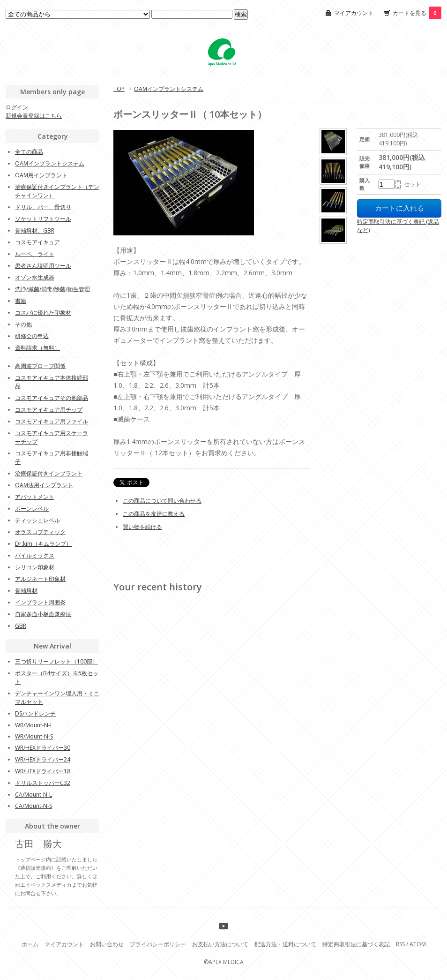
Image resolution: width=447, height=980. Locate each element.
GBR (21, 626)
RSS (400, 944)
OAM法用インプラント (44, 485)
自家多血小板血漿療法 (43, 614)
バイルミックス (35, 555)
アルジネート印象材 (40, 579)
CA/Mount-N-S (34, 806)
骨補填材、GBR (35, 230)
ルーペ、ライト (35, 254)
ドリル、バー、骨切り (43, 207)
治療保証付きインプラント (49, 473)
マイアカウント (354, 13)
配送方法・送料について (285, 944)
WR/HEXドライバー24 (43, 759)
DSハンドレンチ (35, 713)
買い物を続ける (142, 527)
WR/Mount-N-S (34, 736)
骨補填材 (26, 591)
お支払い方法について (220, 944)
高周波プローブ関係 (40, 366)
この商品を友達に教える (154, 514)
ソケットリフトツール (43, 219)
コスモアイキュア (37, 242)
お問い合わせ (107, 944)
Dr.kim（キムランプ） (43, 544)
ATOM (418, 944)
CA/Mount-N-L (34, 795)
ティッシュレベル (37, 520)
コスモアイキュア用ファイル (52, 421)
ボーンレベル (32, 509)
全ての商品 (29, 152)
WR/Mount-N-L (34, 725)
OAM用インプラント (41, 175)
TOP (119, 89)
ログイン (17, 107)
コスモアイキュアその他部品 (52, 398)
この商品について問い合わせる (162, 501)
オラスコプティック (40, 532)
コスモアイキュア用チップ (49, 410)
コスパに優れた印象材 (43, 313)
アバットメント (35, 497)
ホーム (30, 944)
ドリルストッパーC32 (43, 783)
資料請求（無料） (37, 348)
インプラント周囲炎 (40, 602)
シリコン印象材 (35, 567)
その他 (23, 324)
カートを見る (417, 13)
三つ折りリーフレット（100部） (56, 661)
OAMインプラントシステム (169, 89)
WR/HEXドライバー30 (43, 748)
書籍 (21, 301)
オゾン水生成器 (35, 277)
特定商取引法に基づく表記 (356, 944)
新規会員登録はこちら (34, 116)
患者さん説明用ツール (43, 266)
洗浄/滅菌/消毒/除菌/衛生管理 (52, 289)
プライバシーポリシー (158, 944)
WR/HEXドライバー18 (43, 771)
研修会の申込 (32, 336)
